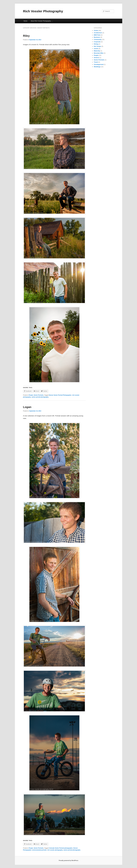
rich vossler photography (55, 850)
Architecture (98, 33)
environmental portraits (39, 850)
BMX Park (97, 35)
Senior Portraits (39, 395)
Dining (96, 44)
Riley (26, 36)
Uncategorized (99, 64)
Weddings (97, 67)
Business (97, 37)
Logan (27, 407)
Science (97, 58)
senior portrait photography (40, 397)
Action (96, 30)
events (96, 49)
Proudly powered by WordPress (68, 861)
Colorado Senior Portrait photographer (61, 848)
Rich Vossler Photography (43, 11)
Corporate (97, 42)
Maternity (97, 51)
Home (25, 21)
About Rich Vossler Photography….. (42, 21)
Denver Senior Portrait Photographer (60, 395)
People (31, 395)
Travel (96, 62)
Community (98, 39)
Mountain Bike (99, 53)
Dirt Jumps (98, 46)
